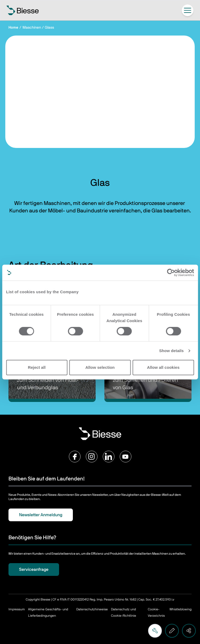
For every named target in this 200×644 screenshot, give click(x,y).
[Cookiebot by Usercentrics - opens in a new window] (171, 273)
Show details (172, 351)
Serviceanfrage (34, 569)
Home (13, 28)
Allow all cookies (163, 367)
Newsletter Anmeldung (41, 515)
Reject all (37, 367)
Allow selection (100, 367)
